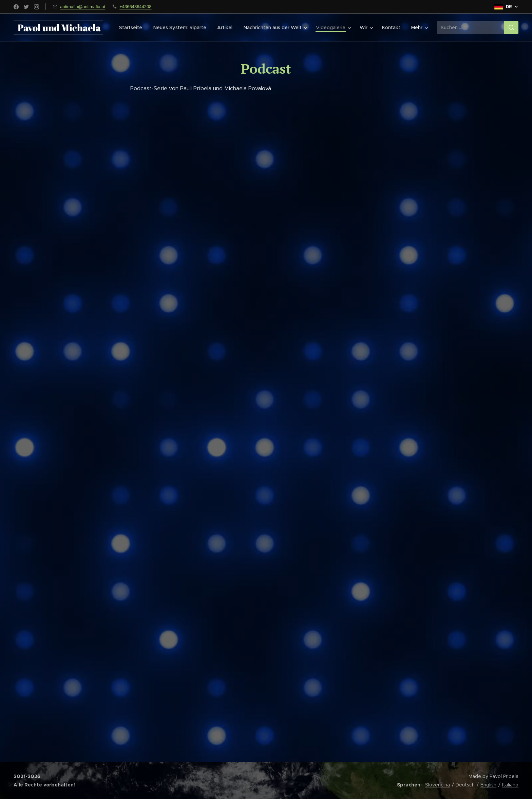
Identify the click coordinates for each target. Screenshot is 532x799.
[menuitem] (135, 27)
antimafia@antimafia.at (83, 7)
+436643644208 (135, 7)
